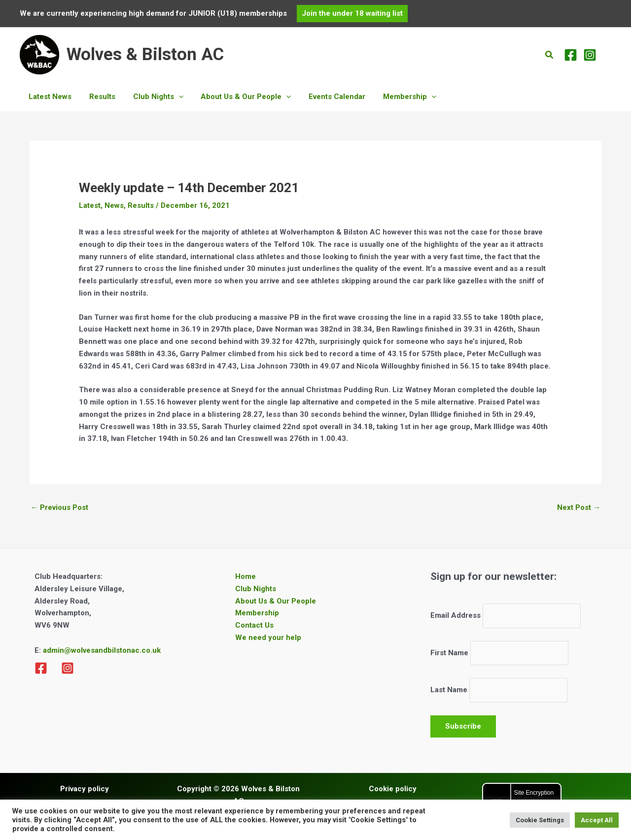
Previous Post (59, 507)
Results (141, 205)
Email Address (456, 616)
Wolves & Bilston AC (145, 54)
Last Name (449, 690)
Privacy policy (85, 789)
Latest (90, 205)
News (114, 205)
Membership (257, 613)
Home (245, 576)
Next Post (579, 507)
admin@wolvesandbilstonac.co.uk (101, 650)
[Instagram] (590, 55)
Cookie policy (393, 789)
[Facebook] (571, 55)
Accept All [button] (597, 820)
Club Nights (256, 589)
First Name (449, 653)
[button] (352, 14)
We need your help (268, 638)
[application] (171, 97)
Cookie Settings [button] (540, 820)
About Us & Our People (276, 601)
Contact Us (254, 625)
